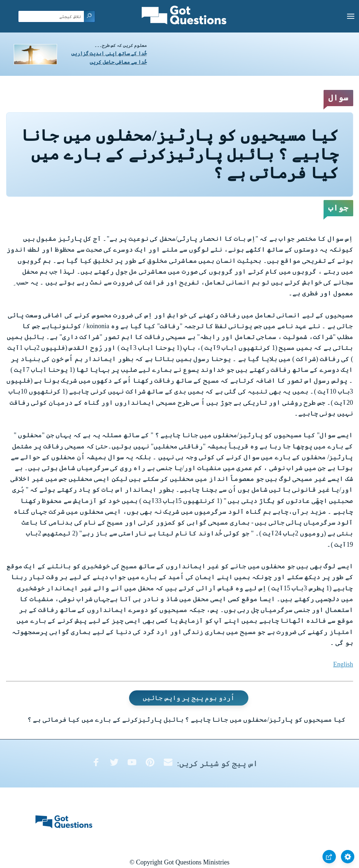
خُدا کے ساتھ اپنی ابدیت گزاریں (109, 54)
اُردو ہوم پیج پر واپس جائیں (189, 698)
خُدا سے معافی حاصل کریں (118, 62)
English (343, 664)
